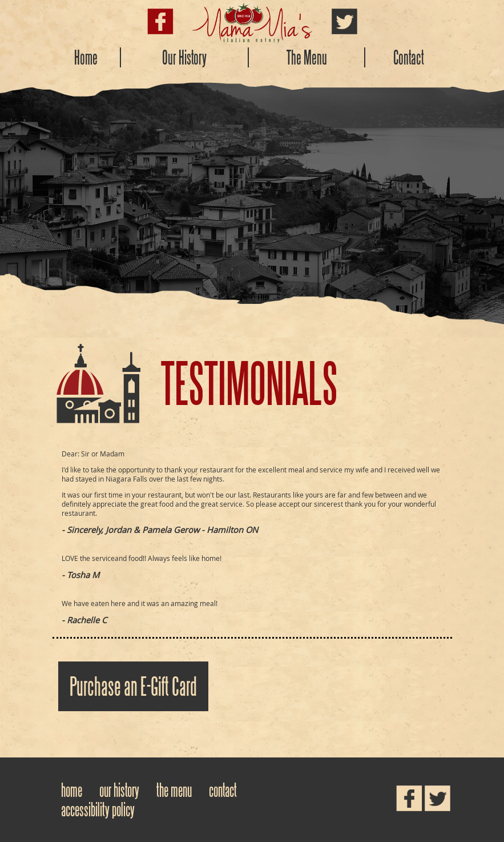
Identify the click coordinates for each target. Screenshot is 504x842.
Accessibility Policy (98, 809)
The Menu (307, 57)
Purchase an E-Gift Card (133, 686)
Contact (409, 57)
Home (86, 57)
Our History (184, 57)
